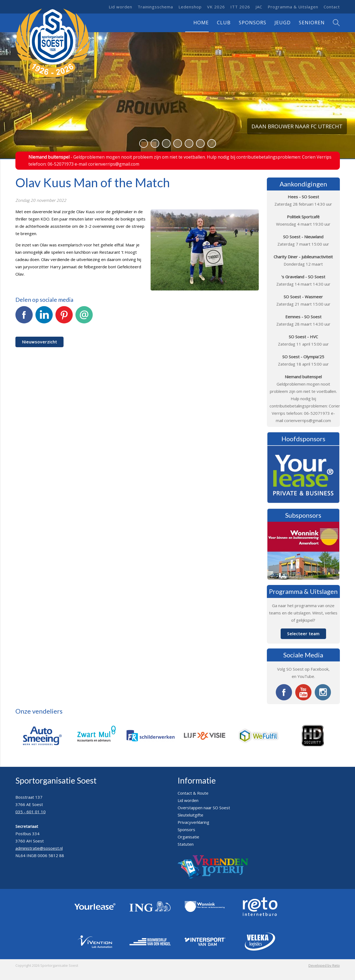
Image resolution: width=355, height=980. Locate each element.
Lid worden (120, 7)
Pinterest (64, 318)
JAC (259, 7)
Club (224, 22)
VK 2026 (216, 7)
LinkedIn (44, 318)
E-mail (84, 318)
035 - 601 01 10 (31, 812)
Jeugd (283, 22)
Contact (332, 7)
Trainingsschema (155, 7)
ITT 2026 (240, 7)
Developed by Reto (324, 965)
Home (201, 22)
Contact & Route (193, 793)
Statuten (186, 844)
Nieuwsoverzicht (39, 342)
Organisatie (188, 837)
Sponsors (253, 22)
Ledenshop (190, 7)
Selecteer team (303, 634)
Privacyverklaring (193, 822)
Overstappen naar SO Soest (204, 808)
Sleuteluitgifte (190, 815)
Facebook (24, 318)
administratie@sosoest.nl (39, 848)
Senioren (312, 22)
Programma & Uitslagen (293, 7)
